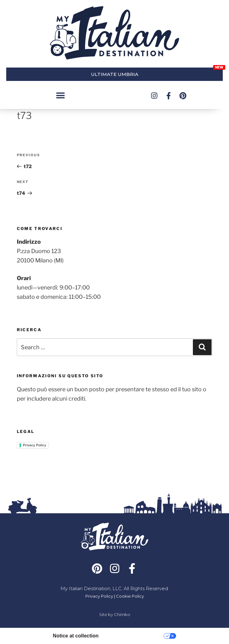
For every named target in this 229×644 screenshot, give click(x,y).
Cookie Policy (130, 596)
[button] (60, 96)
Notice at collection (76, 636)
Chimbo (122, 614)
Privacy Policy (35, 445)
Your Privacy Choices (134, 636)
